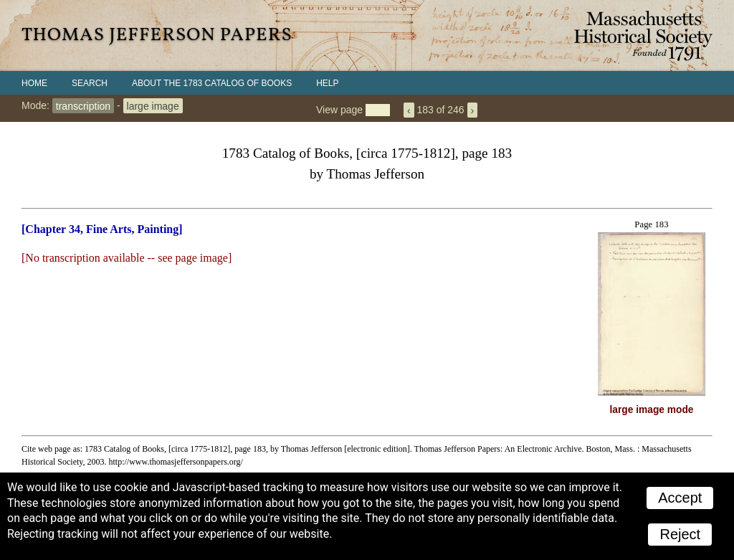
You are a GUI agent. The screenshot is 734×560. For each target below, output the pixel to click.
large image (153, 105)
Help (327, 83)
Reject (680, 534)
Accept (680, 498)
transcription (83, 105)
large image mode (652, 410)
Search (90, 83)
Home (34, 83)
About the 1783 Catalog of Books (212, 83)
